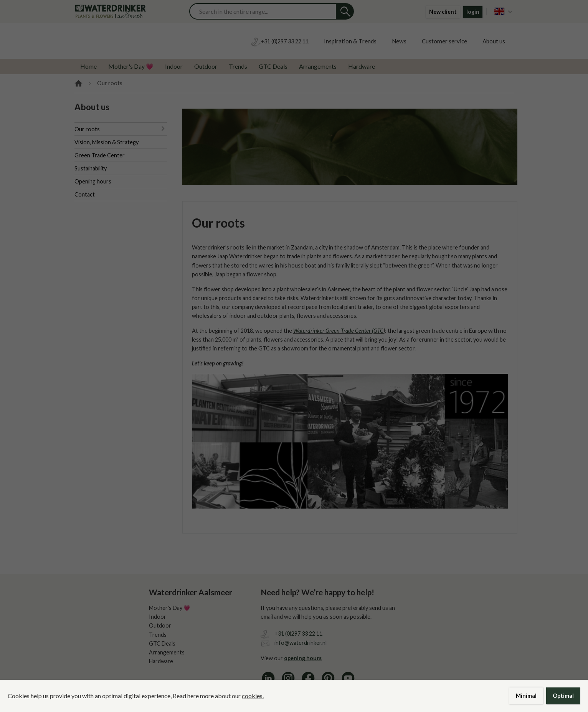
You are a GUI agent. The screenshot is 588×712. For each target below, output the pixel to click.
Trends (238, 66)
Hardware (362, 66)
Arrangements (318, 66)
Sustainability (91, 168)
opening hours (303, 658)
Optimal (563, 696)
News (399, 41)
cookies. (253, 696)
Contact (85, 194)
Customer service (444, 41)
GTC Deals (273, 66)
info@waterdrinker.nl (301, 643)
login (473, 12)
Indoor (174, 66)
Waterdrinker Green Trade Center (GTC (338, 331)
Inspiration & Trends (350, 41)
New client (443, 12)
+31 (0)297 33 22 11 (298, 634)
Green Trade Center (100, 155)
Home (88, 66)
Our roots (87, 129)
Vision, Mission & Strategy (107, 142)
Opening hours (93, 181)
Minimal (526, 696)
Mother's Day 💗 (131, 66)
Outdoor (206, 66)
